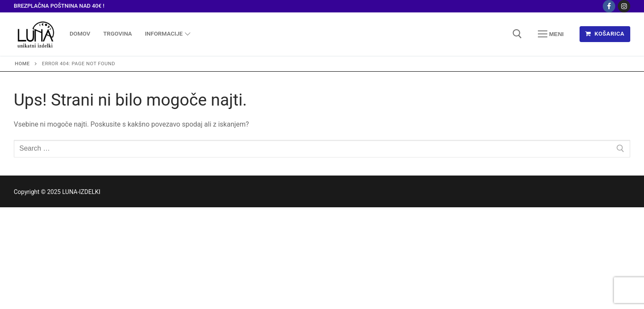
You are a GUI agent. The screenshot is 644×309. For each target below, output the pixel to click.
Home (23, 64)
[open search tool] (517, 34)
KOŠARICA (605, 33)
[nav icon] (551, 34)
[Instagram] (624, 6)
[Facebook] (609, 6)
